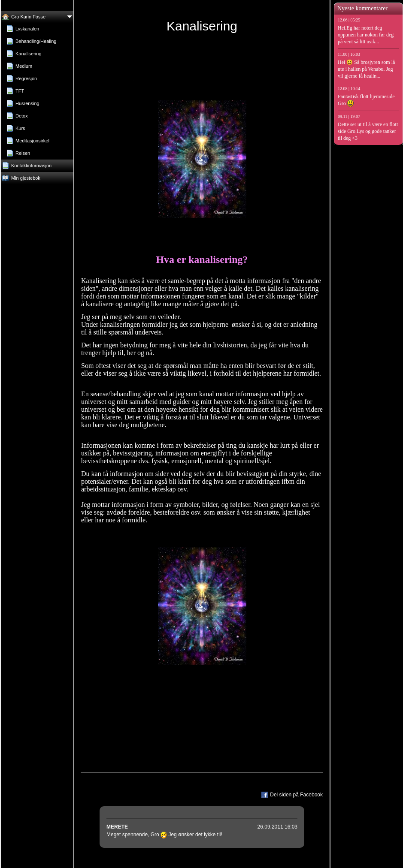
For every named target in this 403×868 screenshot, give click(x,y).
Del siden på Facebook (296, 795)
